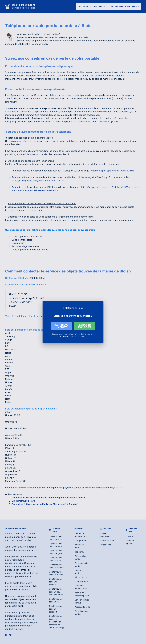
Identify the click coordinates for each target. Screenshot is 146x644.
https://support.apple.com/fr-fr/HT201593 (113, 171)
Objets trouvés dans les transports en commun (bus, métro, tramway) (56, 622)
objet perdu (14, 537)
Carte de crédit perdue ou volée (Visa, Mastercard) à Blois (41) (45, 504)
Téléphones (106, 545)
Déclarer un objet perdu (92, 6)
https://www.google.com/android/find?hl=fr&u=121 (38, 181)
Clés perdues (81, 540)
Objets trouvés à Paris (24, 501)
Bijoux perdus (81, 577)
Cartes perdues (107, 540)
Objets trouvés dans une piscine (56, 582)
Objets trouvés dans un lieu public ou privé (56, 592)
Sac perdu (79, 552)
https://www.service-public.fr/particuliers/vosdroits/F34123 (91, 488)
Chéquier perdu (82, 581)
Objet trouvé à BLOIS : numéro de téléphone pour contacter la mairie (48, 498)
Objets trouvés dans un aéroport (56, 609)
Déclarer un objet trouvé (124, 6)
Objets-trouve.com (23, 5)
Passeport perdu (82, 607)
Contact (129, 536)
